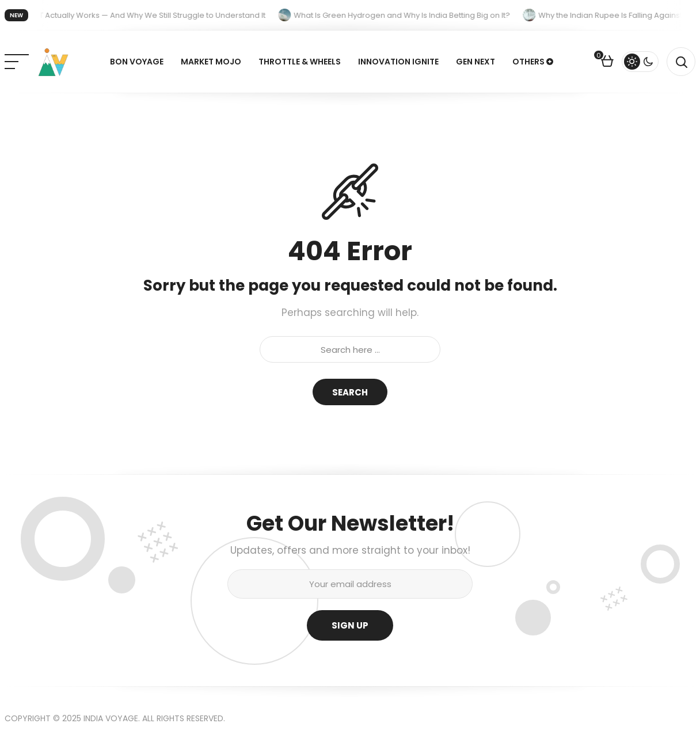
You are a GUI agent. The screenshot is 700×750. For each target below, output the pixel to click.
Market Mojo (211, 62)
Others (528, 62)
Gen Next (475, 62)
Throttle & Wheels (300, 62)
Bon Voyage (137, 62)
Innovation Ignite (398, 62)
